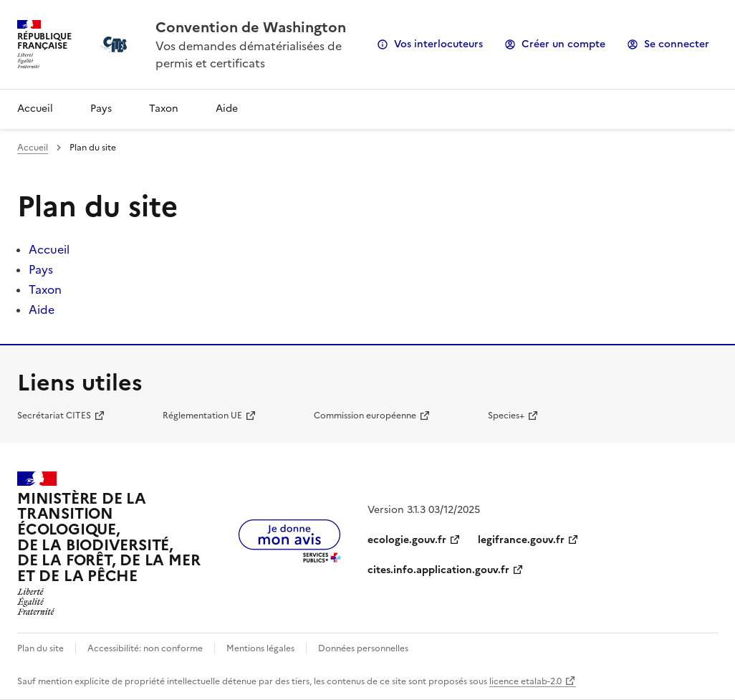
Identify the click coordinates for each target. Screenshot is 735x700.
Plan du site (40, 648)
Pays (101, 109)
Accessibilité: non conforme (145, 648)
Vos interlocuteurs (438, 44)
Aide (227, 109)
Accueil (35, 109)
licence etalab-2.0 (525, 681)
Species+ (506, 416)
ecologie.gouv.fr (407, 540)
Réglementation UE (202, 416)
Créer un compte (563, 44)
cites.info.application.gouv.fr (438, 570)
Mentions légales (260, 648)
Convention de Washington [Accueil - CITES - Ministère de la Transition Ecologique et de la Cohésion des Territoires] (251, 27)
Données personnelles (363, 648)
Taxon (164, 109)
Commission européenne (365, 416)
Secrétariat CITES (54, 416)
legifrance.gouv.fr (521, 540)
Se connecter (677, 44)
